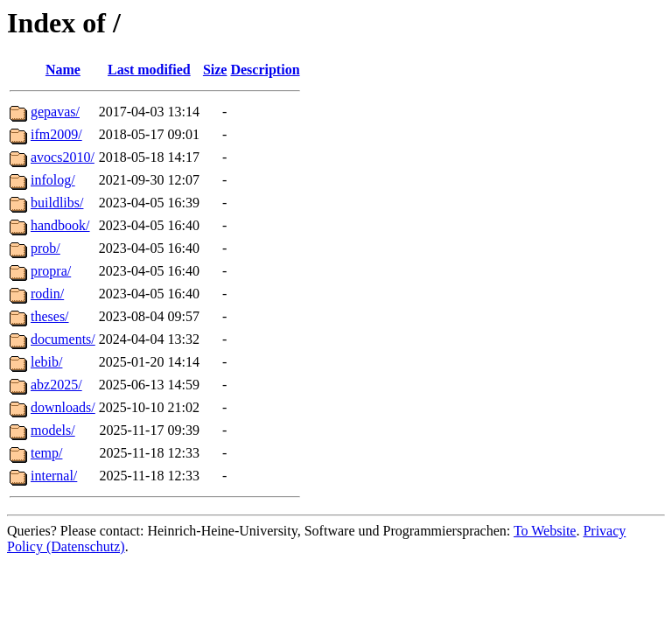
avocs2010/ (63, 157)
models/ (53, 430)
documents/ (63, 339)
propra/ (51, 271)
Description (265, 70)
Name (63, 70)
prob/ (45, 248)
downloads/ (63, 407)
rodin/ (47, 294)
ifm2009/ (56, 134)
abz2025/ (56, 385)
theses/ (50, 316)
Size (215, 70)
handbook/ (60, 225)
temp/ (46, 453)
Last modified (149, 70)
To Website (545, 531)
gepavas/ (55, 112)
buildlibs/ (57, 203)
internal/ (54, 476)
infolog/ (53, 180)
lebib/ (46, 362)
